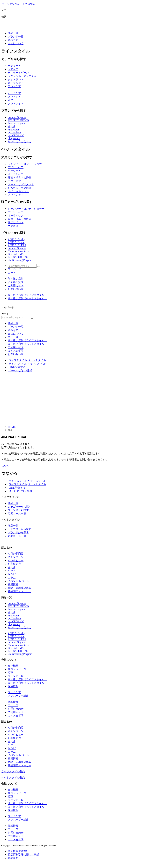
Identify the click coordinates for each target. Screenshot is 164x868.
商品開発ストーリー (20, 591)
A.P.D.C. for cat (16, 242)
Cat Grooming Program (20, 260)
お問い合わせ (16, 289)
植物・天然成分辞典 (20, 588)
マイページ (14, 269)
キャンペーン (16, 557)
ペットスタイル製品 (13, 778)
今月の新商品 (16, 554)
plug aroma (14, 138)
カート (12, 273)
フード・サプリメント (21, 184)
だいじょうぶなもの (20, 141)
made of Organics (17, 117)
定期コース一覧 (17, 514)
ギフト (12, 100)
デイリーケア (16, 167)
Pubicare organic (17, 123)
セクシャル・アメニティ (22, 76)
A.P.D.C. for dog (17, 239)
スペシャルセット (18, 191)
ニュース (13, 337)
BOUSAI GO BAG (18, 257)
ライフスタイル (18, 360)
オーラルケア (16, 83)
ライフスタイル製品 (13, 771)
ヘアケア (13, 69)
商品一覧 (13, 33)
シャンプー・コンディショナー (26, 164)
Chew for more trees (19, 251)
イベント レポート (19, 581)
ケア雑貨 (13, 226)
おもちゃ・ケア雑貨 (20, 188)
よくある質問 (16, 282)
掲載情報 (13, 584)
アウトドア (14, 97)
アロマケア (14, 86)
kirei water (13, 130)
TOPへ (5, 466)
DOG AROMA (16, 254)
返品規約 (13, 858)
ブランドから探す (18, 510)
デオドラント (16, 80)
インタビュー (16, 560)
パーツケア (14, 171)
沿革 (10, 673)
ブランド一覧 (16, 37)
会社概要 (13, 666)
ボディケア (14, 66)
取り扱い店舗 (16, 279)
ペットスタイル (37, 360)
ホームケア (14, 93)
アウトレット (16, 104)
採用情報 (13, 686)
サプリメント (16, 222)
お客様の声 (14, 564)
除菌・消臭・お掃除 (20, 178)
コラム (12, 578)
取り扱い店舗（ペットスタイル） (27, 298)
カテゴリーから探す (20, 507)
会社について (16, 43)
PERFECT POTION (19, 120)
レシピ (12, 574)
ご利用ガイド (16, 285)
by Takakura (14, 132)
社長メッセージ (17, 669)
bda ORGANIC (16, 135)
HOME (12, 427)
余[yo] (11, 126)
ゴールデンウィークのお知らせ (20, 4)
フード (12, 90)
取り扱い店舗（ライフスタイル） (27, 295)
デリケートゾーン (18, 73)
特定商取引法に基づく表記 (23, 855)
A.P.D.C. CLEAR (17, 245)
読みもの (13, 40)
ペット (12, 571)
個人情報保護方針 (18, 851)
